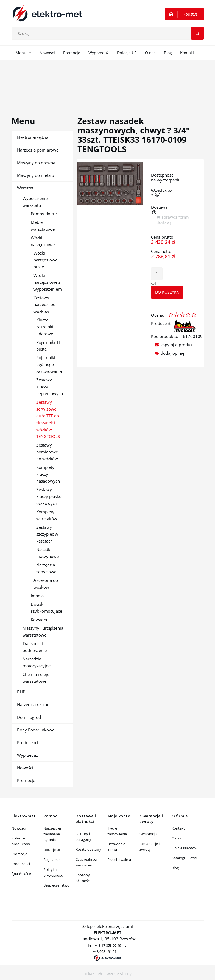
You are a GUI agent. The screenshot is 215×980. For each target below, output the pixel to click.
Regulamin (52, 860)
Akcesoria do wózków (46, 584)
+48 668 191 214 (106, 951)
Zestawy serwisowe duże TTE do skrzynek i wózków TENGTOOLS (48, 419)
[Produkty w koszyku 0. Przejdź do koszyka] (184, 14)
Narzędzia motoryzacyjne (37, 662)
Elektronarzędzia (33, 137)
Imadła (37, 596)
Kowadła (39, 620)
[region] (107, 82)
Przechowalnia (119, 860)
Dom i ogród (29, 717)
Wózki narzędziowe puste (45, 260)
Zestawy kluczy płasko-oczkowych (50, 496)
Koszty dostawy (88, 849)
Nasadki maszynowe (48, 553)
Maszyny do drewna (36, 163)
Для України (21, 874)
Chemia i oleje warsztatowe (36, 678)
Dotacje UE (52, 850)
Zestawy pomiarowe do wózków (47, 452)
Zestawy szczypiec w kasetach (47, 534)
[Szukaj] (197, 33)
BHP (21, 692)
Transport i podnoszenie (35, 647)
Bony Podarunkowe (36, 730)
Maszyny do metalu (36, 175)
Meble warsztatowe (43, 226)
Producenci (28, 742)
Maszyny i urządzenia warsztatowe (43, 631)
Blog (175, 868)
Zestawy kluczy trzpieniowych (50, 387)
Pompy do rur (44, 214)
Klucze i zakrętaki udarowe (45, 327)
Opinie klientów (184, 848)
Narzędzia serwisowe (46, 568)
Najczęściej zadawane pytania (52, 834)
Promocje (26, 780)
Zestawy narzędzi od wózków (44, 304)
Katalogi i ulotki (184, 858)
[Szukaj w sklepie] (109, 33)
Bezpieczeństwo (56, 885)
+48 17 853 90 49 (108, 945)
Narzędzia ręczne (33, 704)
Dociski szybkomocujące (46, 608)
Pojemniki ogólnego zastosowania (49, 364)
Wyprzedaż (27, 755)
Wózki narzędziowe (43, 241)
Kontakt (178, 828)
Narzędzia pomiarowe (38, 150)
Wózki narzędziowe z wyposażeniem (48, 282)
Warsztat (25, 188)
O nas (176, 838)
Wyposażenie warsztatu (35, 202)
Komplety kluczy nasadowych (48, 474)
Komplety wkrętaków (47, 515)
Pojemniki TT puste (48, 346)
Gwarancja (148, 834)
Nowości (25, 768)
